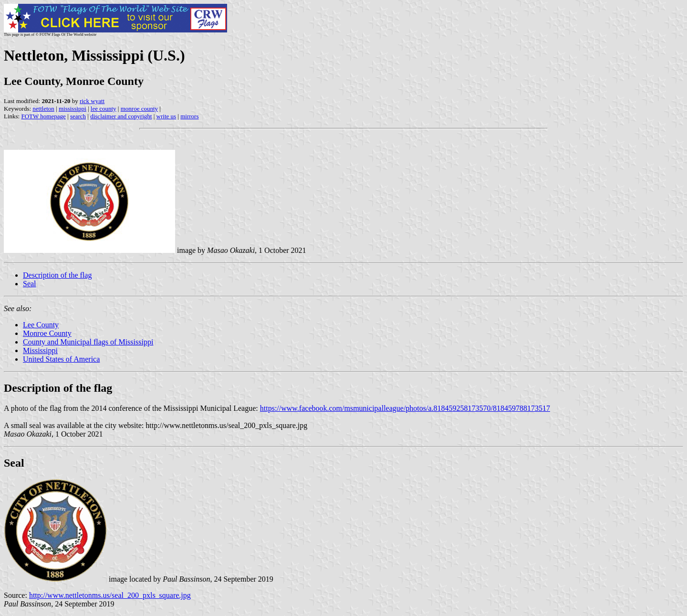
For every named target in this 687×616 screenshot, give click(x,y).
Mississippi (40, 350)
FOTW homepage (43, 116)
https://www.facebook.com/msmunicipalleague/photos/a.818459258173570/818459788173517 (405, 408)
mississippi (73, 109)
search (78, 116)
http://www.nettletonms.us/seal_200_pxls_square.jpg (110, 595)
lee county (104, 109)
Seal (30, 284)
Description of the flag (57, 275)
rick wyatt (92, 101)
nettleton (43, 109)
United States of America (61, 359)
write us (167, 116)
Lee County (41, 325)
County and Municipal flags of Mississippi (88, 342)
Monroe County (47, 333)
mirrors (189, 116)
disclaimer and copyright (121, 116)
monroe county (139, 109)
